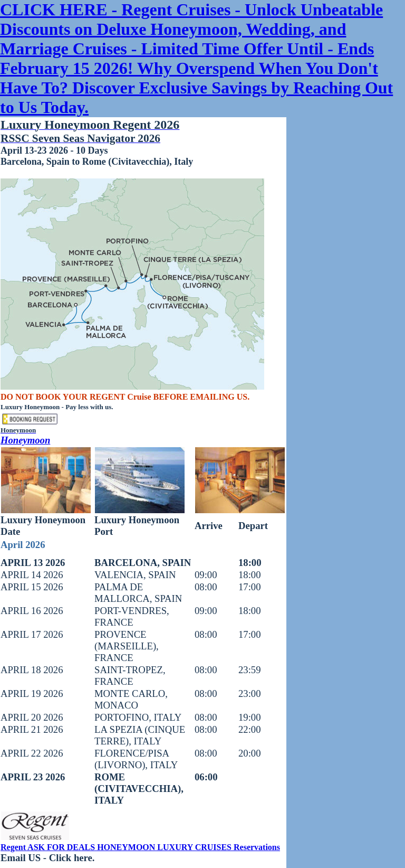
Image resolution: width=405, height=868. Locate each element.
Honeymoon (25, 440)
